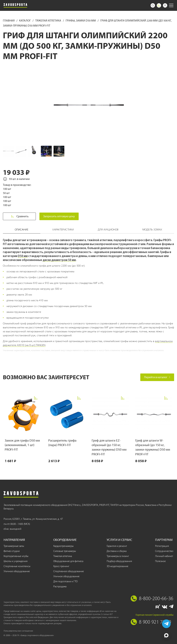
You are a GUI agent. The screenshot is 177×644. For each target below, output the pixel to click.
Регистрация (162, 546)
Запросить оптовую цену (59, 216)
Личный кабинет (164, 556)
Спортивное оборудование (69, 571)
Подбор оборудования (119, 561)
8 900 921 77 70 (155, 622)
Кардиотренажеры (63, 546)
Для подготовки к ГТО (65, 581)
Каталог (25, 20)
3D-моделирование (118, 566)
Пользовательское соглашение (18, 631)
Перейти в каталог (157, 377)
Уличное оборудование (17, 571)
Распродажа (60, 586)
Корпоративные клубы (16, 556)
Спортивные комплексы (17, 566)
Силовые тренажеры (65, 551)
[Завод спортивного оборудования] (15, 5)
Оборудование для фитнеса (68, 561)
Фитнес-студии (12, 551)
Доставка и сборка (117, 551)
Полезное (160, 561)
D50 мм (23, 256)
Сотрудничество (164, 551)
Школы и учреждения (16, 561)
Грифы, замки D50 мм (81, 20)
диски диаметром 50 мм (59, 260)
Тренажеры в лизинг (118, 556)
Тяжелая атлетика (48, 20)
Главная (9, 20)
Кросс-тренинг (61, 566)
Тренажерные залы (14, 546)
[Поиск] (153, 5)
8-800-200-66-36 (156, 598)
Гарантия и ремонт (117, 546)
